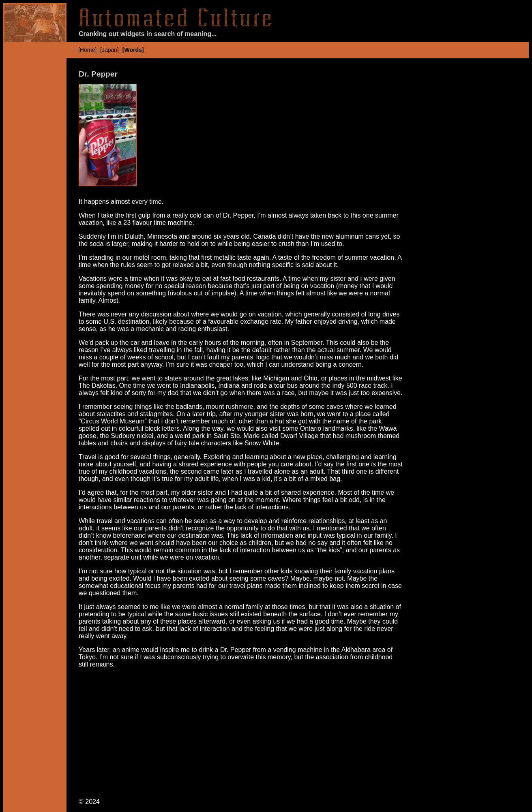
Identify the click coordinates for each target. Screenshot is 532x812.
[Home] (87, 50)
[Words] (133, 50)
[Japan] (109, 50)
